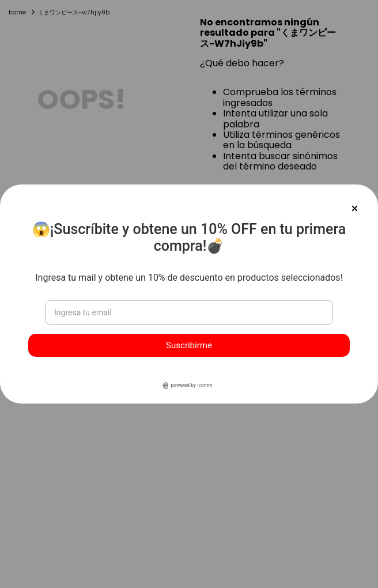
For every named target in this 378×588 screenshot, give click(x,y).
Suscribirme (189, 345)
